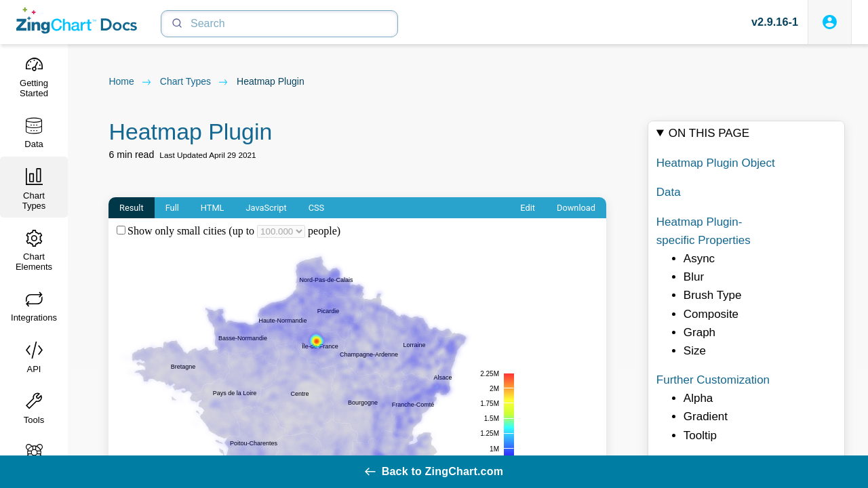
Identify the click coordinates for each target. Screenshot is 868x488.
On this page (709, 133)
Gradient (706, 417)
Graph (699, 332)
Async (699, 259)
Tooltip (700, 435)
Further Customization (713, 380)
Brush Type (713, 295)
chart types (194, 82)
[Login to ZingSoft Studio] (830, 22)
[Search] (279, 24)
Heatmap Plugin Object (716, 163)
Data (669, 192)
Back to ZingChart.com (434, 471)
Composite (711, 314)
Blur (694, 277)
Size (695, 351)
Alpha (698, 398)
